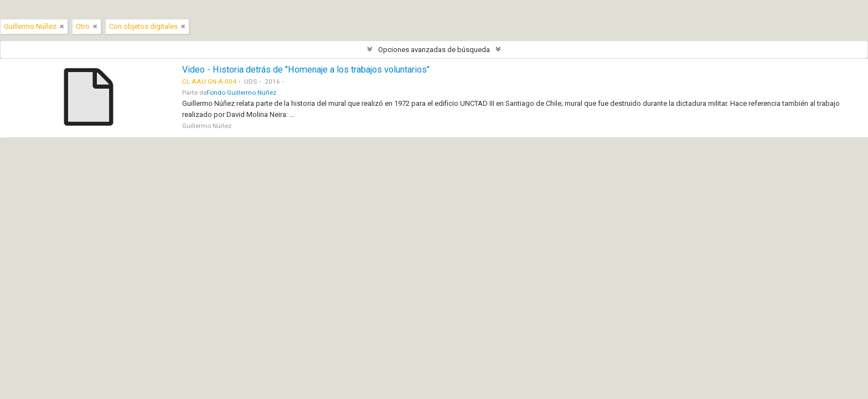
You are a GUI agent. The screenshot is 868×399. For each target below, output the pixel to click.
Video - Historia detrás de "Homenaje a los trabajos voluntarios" (306, 70)
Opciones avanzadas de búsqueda (434, 50)
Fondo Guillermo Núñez (241, 93)
